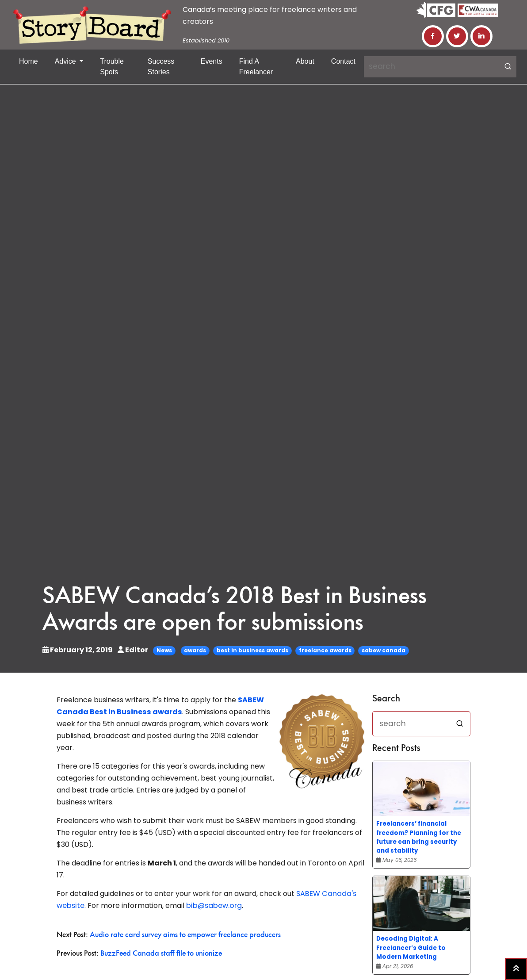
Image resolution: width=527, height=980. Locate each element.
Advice (66, 61)
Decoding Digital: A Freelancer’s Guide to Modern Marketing (411, 947)
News (164, 650)
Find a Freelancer (256, 67)
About (305, 61)
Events (212, 61)
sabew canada (384, 650)
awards (195, 650)
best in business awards (252, 650)
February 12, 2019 (78, 650)
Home (29, 61)
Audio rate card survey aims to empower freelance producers (185, 935)
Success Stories (161, 67)
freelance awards (325, 650)
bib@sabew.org (213, 905)
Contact (343, 61)
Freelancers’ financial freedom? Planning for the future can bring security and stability (419, 837)
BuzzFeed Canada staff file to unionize (161, 953)
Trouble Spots (112, 67)
